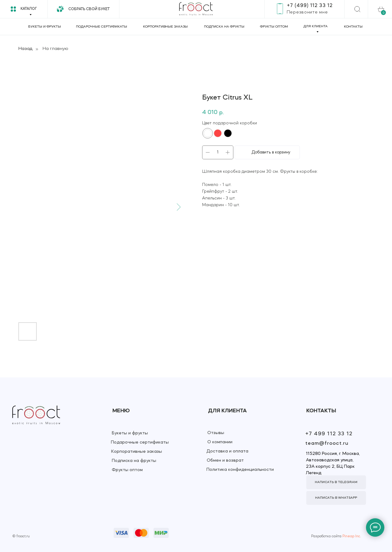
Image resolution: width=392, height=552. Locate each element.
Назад (25, 49)
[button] (307, 12)
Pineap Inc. (352, 536)
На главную (55, 49)
